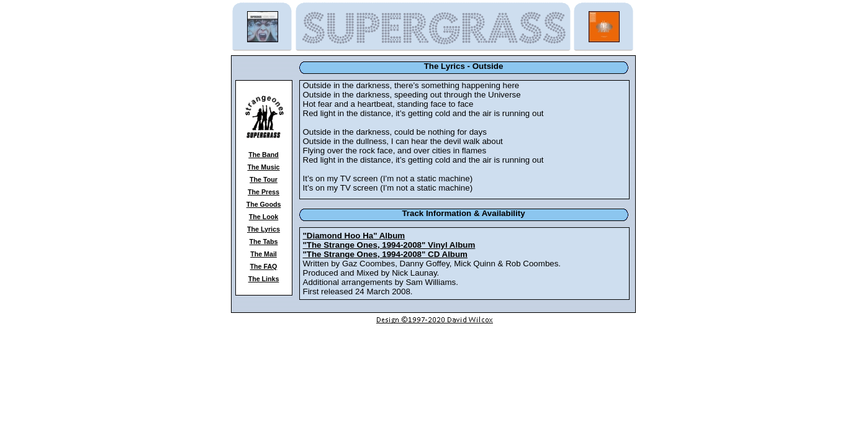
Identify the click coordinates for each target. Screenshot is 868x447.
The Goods (264, 204)
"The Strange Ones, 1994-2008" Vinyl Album (389, 245)
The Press (264, 192)
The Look (264, 217)
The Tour (264, 179)
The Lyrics (264, 229)
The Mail (264, 254)
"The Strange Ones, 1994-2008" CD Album (385, 254)
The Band (264, 155)
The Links (264, 279)
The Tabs (264, 242)
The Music (263, 167)
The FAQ (264, 266)
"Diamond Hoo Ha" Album (354, 236)
